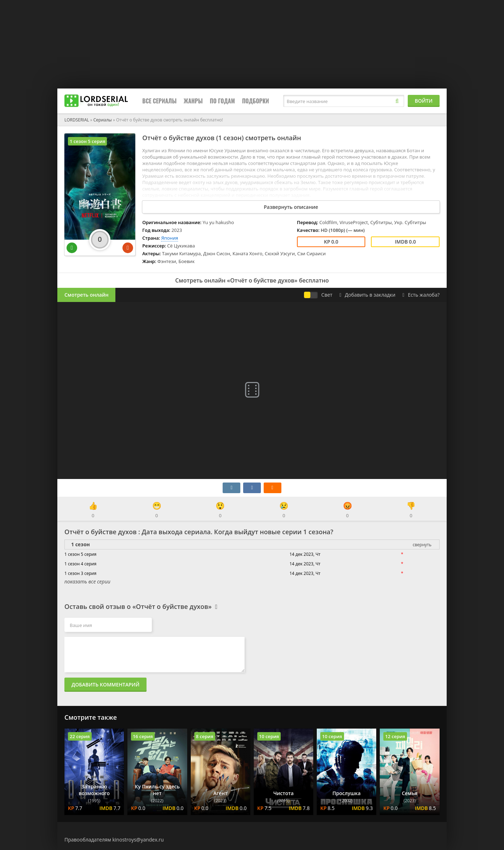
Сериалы (103, 120)
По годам (222, 101)
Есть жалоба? (421, 295)
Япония (170, 238)
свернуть (422, 545)
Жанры (193, 101)
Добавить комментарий (105, 684)
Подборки (256, 101)
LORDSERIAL (77, 120)
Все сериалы (159, 101)
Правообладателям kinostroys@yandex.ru (114, 840)
